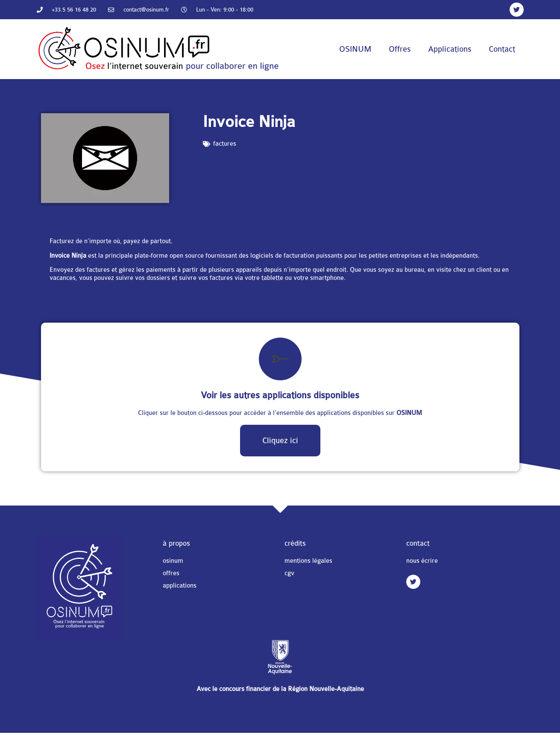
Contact (502, 49)
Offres (400, 49)
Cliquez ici (280, 441)
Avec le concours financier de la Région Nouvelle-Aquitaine (280, 689)
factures (225, 144)
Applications (450, 49)
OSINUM (355, 49)
